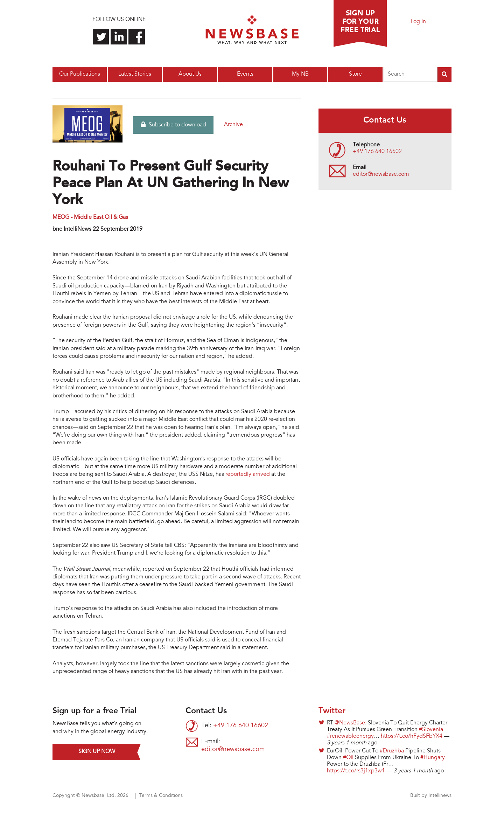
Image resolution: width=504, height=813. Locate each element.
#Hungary (433, 758)
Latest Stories (135, 74)
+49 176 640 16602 (377, 152)
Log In (418, 22)
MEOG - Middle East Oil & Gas (90, 217)
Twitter (332, 711)
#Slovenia (431, 730)
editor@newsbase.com (381, 174)
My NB (300, 74)
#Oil (348, 758)
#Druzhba (392, 751)
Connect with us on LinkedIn (119, 37)
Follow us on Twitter (101, 37)
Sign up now (97, 752)
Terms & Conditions (161, 796)
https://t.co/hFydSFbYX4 (412, 736)
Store (355, 74)
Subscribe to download (173, 125)
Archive (233, 125)
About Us (190, 74)
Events (245, 74)
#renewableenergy (350, 736)
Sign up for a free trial (360, 23)
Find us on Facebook (137, 37)
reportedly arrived (248, 474)
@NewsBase (350, 723)
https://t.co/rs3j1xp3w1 (356, 771)
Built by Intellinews (431, 796)
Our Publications (80, 74)
